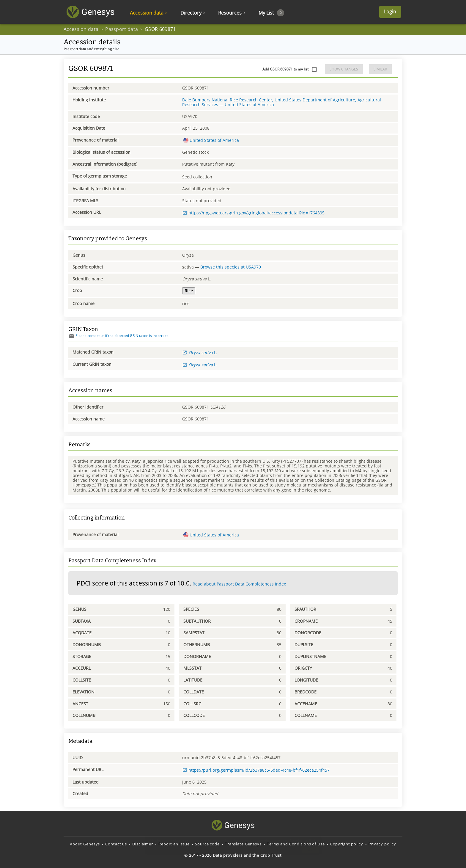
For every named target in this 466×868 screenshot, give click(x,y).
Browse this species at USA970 (231, 267)
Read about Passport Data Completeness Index (239, 584)
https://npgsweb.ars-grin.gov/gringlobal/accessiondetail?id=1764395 (253, 213)
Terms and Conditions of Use (296, 844)
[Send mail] (71, 336)
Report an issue (174, 844)
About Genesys (85, 844)
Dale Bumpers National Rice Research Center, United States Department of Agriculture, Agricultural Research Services (282, 102)
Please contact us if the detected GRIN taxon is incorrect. (118, 336)
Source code (207, 844)
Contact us (116, 844)
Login (390, 12)
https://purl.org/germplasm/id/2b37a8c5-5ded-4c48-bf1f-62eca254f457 (256, 770)
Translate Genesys (243, 844)
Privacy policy (382, 844)
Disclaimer (143, 844)
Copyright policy (347, 844)
